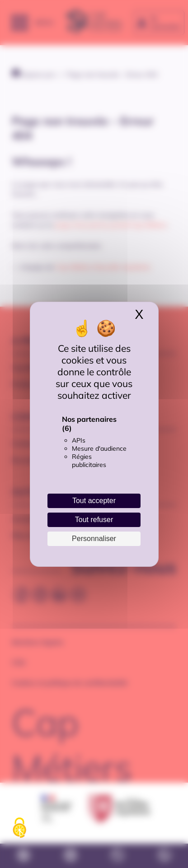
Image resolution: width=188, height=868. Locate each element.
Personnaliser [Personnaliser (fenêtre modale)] (94, 539)
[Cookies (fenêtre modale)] (19, 828)
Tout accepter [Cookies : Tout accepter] (94, 501)
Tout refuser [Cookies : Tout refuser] (94, 520)
